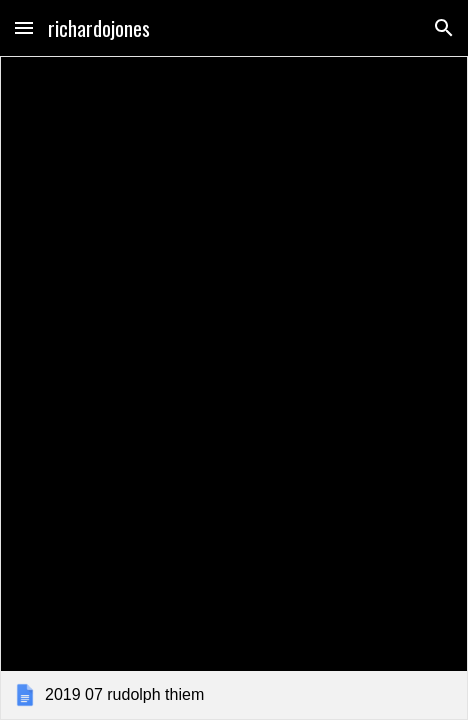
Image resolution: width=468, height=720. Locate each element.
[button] (24, 27)
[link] (234, 388)
